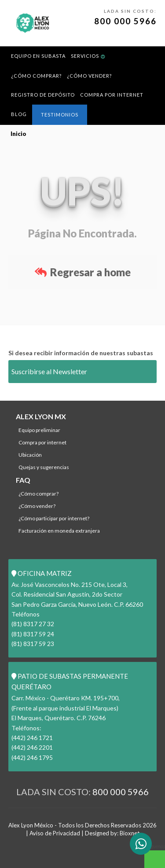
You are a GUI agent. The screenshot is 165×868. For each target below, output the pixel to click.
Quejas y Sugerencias (44, 467)
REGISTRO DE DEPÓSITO (43, 95)
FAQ (23, 480)
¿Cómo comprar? (36, 76)
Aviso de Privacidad (55, 833)
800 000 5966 (125, 21)
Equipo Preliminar (39, 430)
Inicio (18, 134)
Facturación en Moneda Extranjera (59, 531)
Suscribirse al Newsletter (49, 371)
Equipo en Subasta (38, 56)
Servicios (85, 56)
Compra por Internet (112, 95)
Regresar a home (83, 272)
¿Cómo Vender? (89, 76)
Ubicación (30, 455)
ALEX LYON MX (41, 416)
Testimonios (60, 115)
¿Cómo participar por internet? (54, 518)
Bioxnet (130, 833)
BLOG (19, 114)
